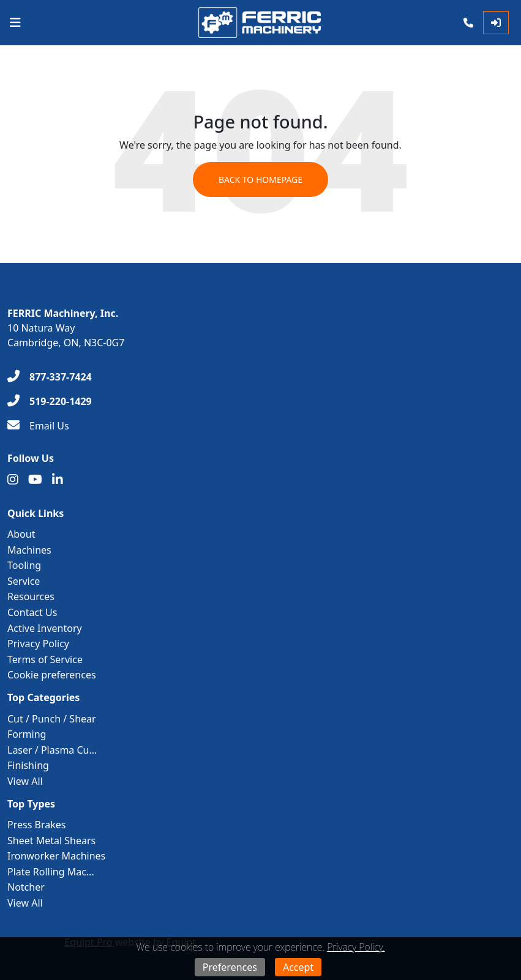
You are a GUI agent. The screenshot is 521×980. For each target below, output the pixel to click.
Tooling (24, 565)
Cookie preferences (52, 675)
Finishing (28, 765)
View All (25, 781)
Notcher (26, 887)
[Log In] (496, 23)
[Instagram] (13, 480)
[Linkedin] (58, 480)
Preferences (230, 967)
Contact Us (32, 612)
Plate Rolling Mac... (51, 872)
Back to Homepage (260, 180)
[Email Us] (38, 426)
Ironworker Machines (56, 856)
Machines (29, 550)
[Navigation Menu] (15, 23)
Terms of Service (45, 659)
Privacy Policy (38, 644)
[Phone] (468, 23)
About (21, 534)
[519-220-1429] (50, 401)
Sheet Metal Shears (51, 841)
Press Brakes (36, 825)
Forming (27, 734)
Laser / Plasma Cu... (52, 750)
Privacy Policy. (356, 947)
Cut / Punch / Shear (52, 719)
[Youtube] (35, 480)
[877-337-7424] (50, 377)
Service (24, 581)
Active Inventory (45, 628)
